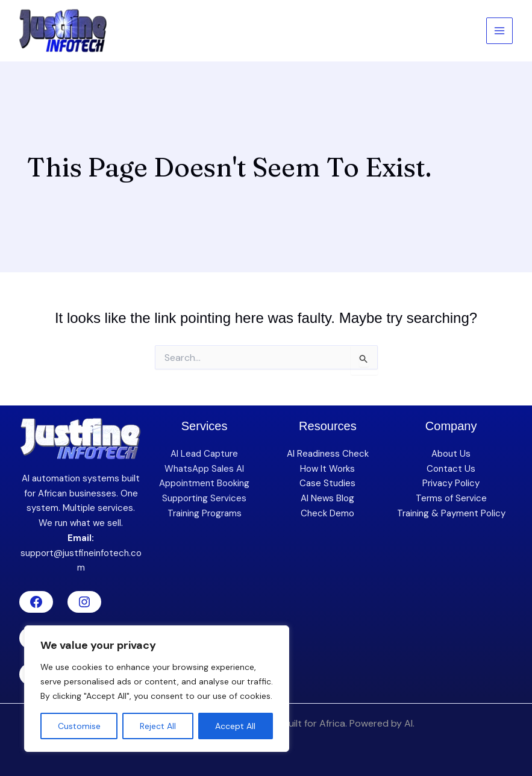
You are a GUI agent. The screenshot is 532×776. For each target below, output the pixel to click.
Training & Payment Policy (451, 513)
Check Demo (327, 513)
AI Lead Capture (204, 454)
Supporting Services (204, 498)
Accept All (235, 726)
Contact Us (451, 469)
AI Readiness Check (328, 454)
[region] (157, 689)
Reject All (158, 726)
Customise (79, 726)
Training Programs (205, 513)
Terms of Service (451, 498)
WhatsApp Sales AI (204, 469)
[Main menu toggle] (500, 31)
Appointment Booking (204, 483)
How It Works (327, 469)
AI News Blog (327, 498)
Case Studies (327, 483)
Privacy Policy (451, 483)
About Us (451, 454)
